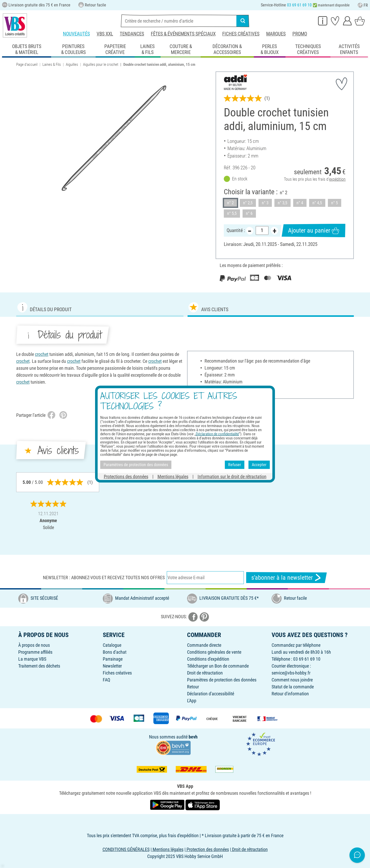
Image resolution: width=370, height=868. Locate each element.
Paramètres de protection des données (222, 680)
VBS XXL (105, 34)
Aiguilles (72, 64)
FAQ (107, 680)
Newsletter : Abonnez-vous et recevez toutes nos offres (104, 578)
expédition (337, 179)
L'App (192, 701)
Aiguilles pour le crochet (101, 64)
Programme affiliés (35, 652)
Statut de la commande (293, 687)
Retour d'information (290, 694)
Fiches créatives (241, 34)
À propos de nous (34, 645)
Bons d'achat (115, 652)
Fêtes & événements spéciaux (183, 34)
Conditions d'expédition (208, 659)
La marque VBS (32, 659)
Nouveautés (76, 34)
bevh (193, 737)
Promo (300, 34)
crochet (42, 354)
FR (363, 5)
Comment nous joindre (292, 680)
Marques (276, 34)
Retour (193, 687)
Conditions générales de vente (214, 652)
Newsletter (112, 666)
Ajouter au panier (314, 231)
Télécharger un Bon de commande (218, 666)
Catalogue (112, 645)
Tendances (132, 34)
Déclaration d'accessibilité (211, 694)
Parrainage (113, 659)
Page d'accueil (27, 64)
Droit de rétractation (205, 673)
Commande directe (204, 645)
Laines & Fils (52, 64)
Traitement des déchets (39, 666)
